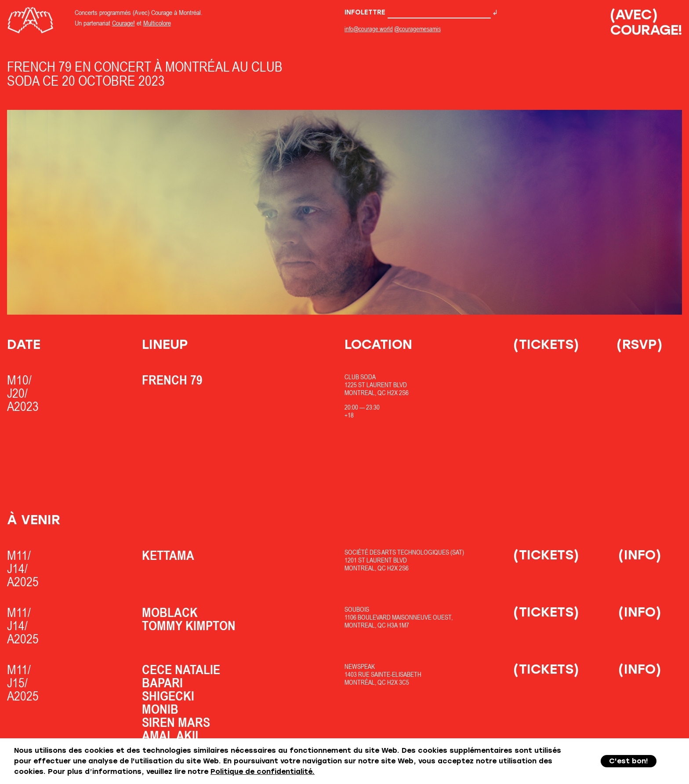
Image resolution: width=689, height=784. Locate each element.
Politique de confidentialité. (263, 771)
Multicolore (157, 23)
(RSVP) (640, 344)
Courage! (123, 23)
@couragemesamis (417, 29)
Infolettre (418, 12)
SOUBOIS (357, 609)
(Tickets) (546, 344)
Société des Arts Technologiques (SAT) (404, 552)
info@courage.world (369, 29)
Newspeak (360, 666)
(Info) (640, 555)
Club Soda (360, 377)
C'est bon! (629, 761)
